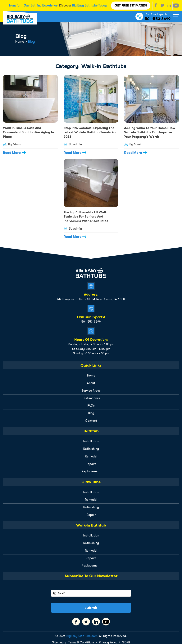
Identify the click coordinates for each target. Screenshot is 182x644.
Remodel (91, 454)
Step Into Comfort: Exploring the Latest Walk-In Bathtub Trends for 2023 (89, 132)
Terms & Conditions (81, 640)
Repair (91, 512)
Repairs (91, 462)
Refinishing (91, 447)
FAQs (91, 404)
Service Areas (91, 389)
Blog (91, 411)
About (91, 381)
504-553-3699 (158, 18)
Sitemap (57, 640)
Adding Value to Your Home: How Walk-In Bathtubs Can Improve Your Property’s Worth (151, 132)
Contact (91, 419)
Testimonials (91, 396)
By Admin (12, 144)
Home (91, 374)
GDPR (127, 640)
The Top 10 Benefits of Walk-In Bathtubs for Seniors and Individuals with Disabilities (86, 215)
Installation (91, 439)
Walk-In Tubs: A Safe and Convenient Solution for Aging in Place (28, 132)
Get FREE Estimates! (131, 5)
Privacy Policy (109, 640)
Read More (12, 152)
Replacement (91, 469)
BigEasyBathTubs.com (82, 633)
